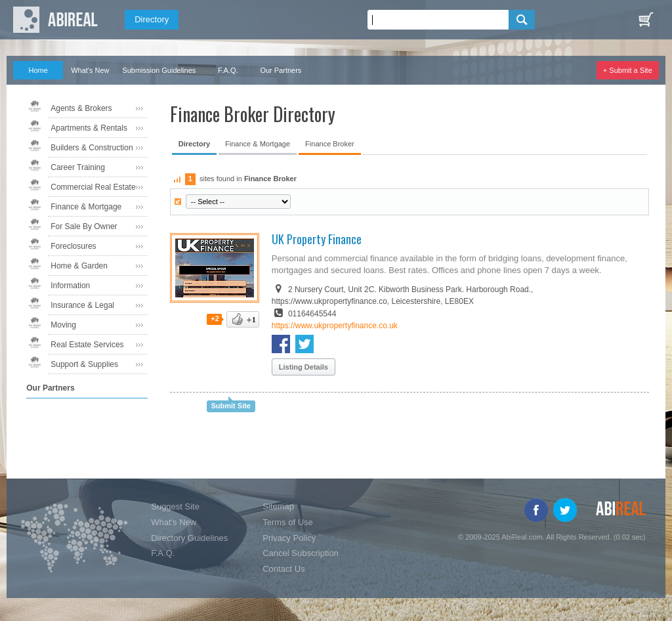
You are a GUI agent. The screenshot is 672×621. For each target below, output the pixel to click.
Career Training (78, 167)
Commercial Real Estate (93, 187)
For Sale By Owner (84, 226)
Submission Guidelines (159, 70)
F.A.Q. (228, 70)
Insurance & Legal (82, 305)
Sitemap (278, 506)
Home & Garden (79, 266)
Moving (63, 325)
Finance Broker (330, 144)
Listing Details (304, 367)
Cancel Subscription (301, 553)
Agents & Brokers (81, 108)
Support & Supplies (84, 364)
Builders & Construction (92, 148)
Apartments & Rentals (89, 128)
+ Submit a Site (628, 70)
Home (38, 70)
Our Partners (281, 70)
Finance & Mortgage (86, 207)
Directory (152, 19)
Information (70, 286)
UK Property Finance (317, 239)
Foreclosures (73, 246)
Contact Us (283, 569)
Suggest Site (175, 506)
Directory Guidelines (189, 538)
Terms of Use (288, 522)
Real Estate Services (87, 345)
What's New (90, 70)
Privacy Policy (289, 538)
